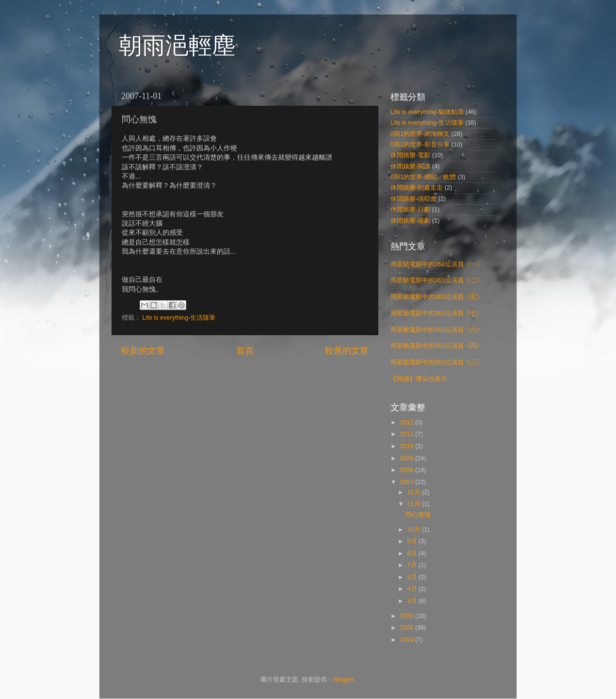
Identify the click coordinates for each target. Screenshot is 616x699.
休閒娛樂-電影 (410, 155)
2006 (407, 616)
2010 (407, 446)
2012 (407, 423)
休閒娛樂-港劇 (410, 221)
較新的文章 (143, 351)
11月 (415, 504)
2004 (407, 640)
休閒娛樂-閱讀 (410, 166)
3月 (413, 601)
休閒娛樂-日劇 (410, 210)
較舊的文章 (347, 351)
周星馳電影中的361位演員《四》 (437, 346)
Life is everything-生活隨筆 (179, 318)
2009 (407, 458)
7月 (413, 565)
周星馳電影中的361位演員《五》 (437, 297)
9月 (413, 541)
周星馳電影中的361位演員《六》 (437, 330)
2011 (407, 434)
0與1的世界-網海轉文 (420, 134)
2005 (407, 628)
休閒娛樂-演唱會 (413, 199)
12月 (415, 492)
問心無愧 (418, 515)
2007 (407, 482)
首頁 (245, 351)
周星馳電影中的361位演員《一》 (437, 264)
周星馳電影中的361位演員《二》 (437, 280)
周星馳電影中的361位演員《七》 (437, 313)
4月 (413, 589)
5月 (413, 577)
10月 (415, 530)
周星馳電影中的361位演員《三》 (437, 362)
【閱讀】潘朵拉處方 (419, 379)
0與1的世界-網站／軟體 (423, 177)
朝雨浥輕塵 (177, 45)
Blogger (344, 680)
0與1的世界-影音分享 (420, 145)
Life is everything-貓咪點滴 (427, 112)
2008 (407, 470)
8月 (413, 553)
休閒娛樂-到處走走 (417, 188)
